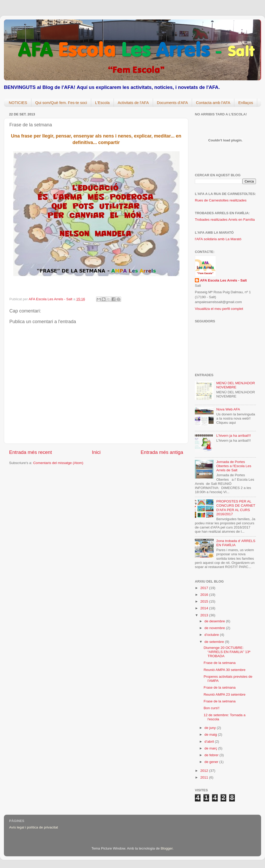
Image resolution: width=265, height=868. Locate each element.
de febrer (212, 755)
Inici (96, 452)
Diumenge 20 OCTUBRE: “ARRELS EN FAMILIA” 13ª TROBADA (227, 652)
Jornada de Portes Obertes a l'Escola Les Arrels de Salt (234, 466)
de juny (211, 728)
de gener (212, 762)
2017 (205, 588)
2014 (205, 608)
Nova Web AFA (228, 409)
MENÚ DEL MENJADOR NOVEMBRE (236, 385)
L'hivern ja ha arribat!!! (233, 436)
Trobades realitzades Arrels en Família (225, 220)
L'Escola (102, 103)
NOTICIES (18, 103)
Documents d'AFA (173, 103)
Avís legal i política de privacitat (34, 827)
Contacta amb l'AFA (213, 103)
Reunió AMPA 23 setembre (225, 694)
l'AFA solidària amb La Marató (218, 239)
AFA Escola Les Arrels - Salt (223, 280)
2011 (205, 777)
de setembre (215, 642)
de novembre (215, 628)
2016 (205, 595)
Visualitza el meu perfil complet (219, 309)
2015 (205, 601)
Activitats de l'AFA (133, 103)
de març (211, 748)
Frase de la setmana (220, 663)
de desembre (215, 621)
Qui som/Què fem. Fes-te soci (61, 103)
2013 (205, 615)
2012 (205, 771)
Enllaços (246, 103)
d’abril (210, 742)
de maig (211, 735)
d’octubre (212, 635)
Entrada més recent (31, 452)
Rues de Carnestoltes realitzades (221, 200)
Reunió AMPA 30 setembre (225, 670)
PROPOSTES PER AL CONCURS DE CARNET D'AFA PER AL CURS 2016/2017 (236, 508)
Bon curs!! (212, 708)
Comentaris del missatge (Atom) (58, 463)
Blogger (167, 848)
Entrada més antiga (162, 452)
